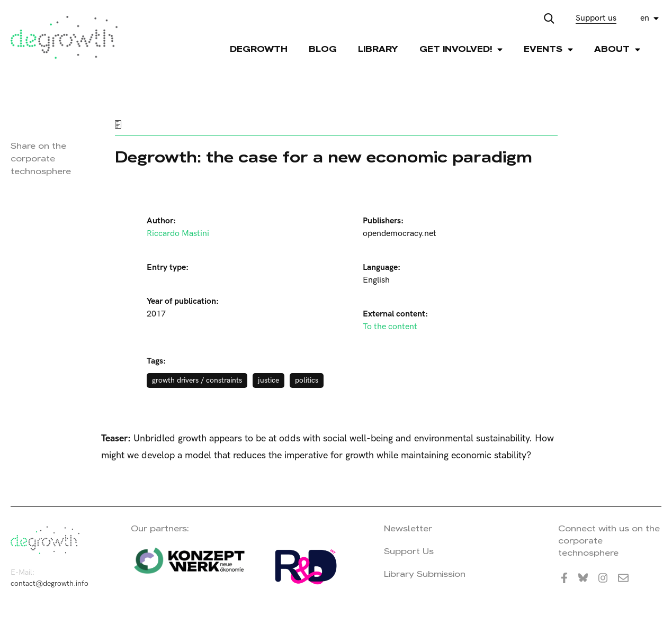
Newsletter (408, 528)
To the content (390, 327)
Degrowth (259, 49)
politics (307, 380)
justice (268, 380)
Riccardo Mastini (178, 234)
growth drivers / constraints (197, 380)
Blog (323, 49)
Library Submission (425, 574)
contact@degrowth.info (50, 583)
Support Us (409, 551)
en (645, 18)
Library (378, 49)
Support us (596, 18)
